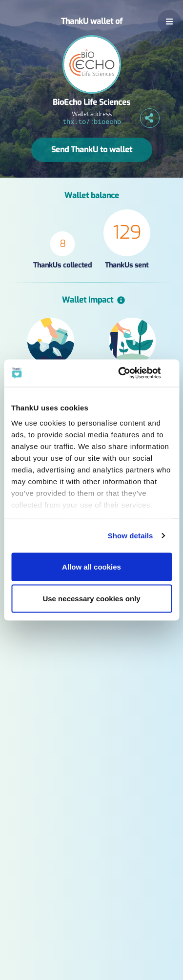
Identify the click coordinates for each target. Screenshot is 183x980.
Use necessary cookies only (91, 599)
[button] (169, 21)
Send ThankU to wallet (92, 150)
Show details (131, 536)
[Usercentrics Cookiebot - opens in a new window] (130, 373)
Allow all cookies (91, 566)
